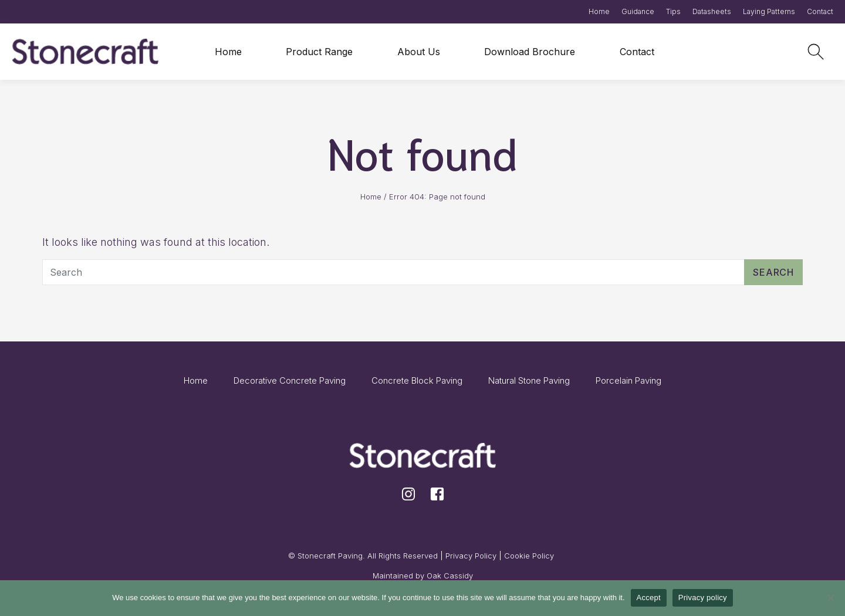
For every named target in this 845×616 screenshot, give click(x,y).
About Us (419, 52)
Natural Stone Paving (529, 380)
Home (599, 11)
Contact (820, 11)
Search (773, 272)
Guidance (638, 11)
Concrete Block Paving (417, 380)
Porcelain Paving (628, 380)
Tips (673, 11)
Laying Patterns (769, 11)
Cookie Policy (529, 556)
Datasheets (712, 11)
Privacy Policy (471, 556)
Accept (649, 598)
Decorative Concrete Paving (290, 380)
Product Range (319, 52)
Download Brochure (530, 52)
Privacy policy (703, 598)
